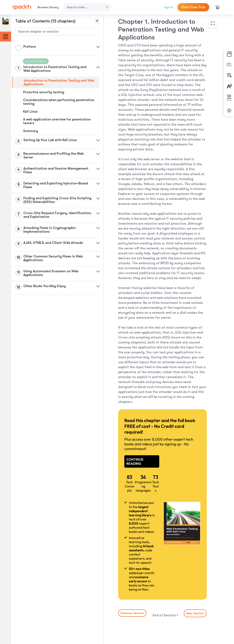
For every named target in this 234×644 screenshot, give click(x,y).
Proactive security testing (44, 92)
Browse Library (48, 7)
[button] (98, 47)
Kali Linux (30, 112)
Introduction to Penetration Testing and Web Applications (59, 83)
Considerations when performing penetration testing (59, 102)
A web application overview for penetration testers (57, 121)
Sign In (169, 7)
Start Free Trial (193, 7)
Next (195, 613)
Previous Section (132, 613)
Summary (31, 131)
